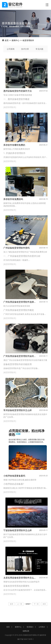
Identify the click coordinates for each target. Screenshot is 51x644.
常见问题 (39, 49)
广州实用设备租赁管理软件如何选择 (20, 356)
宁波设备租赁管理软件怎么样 (18, 530)
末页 (44, 604)
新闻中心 (16, 40)
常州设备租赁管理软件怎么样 (18, 410)
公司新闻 (11, 49)
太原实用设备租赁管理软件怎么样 (20, 578)
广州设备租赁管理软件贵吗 (16, 248)
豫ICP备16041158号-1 (26, 639)
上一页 (20, 604)
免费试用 (26, 631)
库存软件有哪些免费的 (14, 145)
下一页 (36, 604)
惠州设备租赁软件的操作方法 (18, 91)
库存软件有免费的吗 (13, 199)
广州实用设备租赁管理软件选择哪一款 (20, 302)
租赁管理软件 (28, 40)
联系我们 (30, 627)
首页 (7, 40)
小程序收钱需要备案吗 (14, 476)
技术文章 (25, 49)
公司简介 (42, 627)
